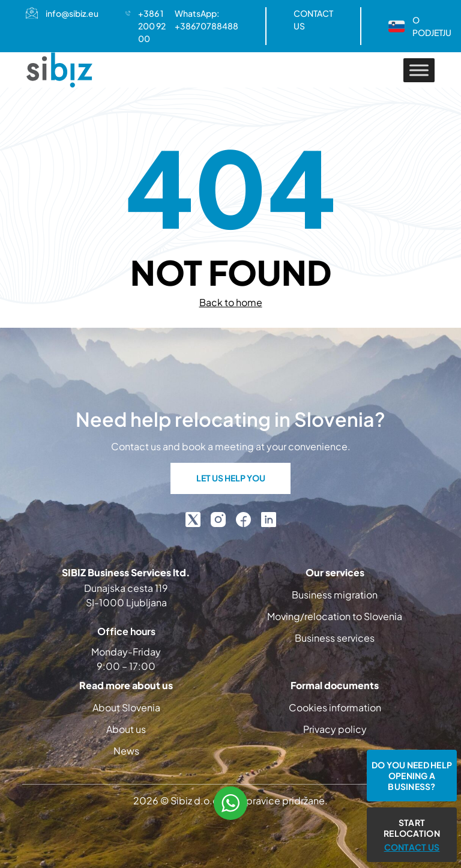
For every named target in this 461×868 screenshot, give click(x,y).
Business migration (335, 595)
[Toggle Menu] (419, 70)
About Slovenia (126, 707)
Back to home (231, 302)
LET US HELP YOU (231, 478)
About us (126, 729)
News (126, 751)
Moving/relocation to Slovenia (335, 616)
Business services (335, 638)
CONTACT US (313, 20)
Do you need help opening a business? (412, 776)
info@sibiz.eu (72, 13)
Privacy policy (335, 729)
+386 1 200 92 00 (152, 26)
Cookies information (335, 707)
